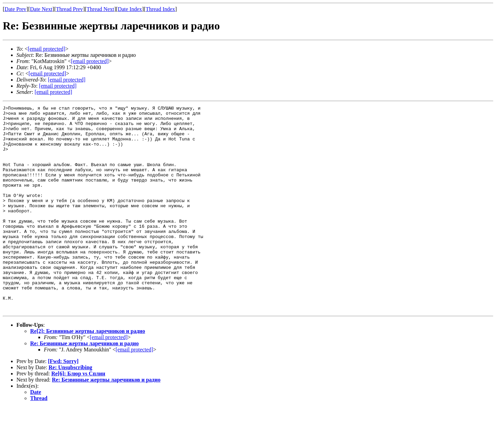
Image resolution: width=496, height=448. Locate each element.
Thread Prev (69, 9)
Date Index (130, 9)
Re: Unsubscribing (71, 408)
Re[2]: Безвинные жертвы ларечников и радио (88, 372)
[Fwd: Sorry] (63, 402)
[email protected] (67, 80)
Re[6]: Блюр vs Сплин (78, 415)
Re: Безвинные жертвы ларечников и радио (84, 384)
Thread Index (160, 9)
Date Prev (15, 9)
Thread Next (100, 9)
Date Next (41, 9)
